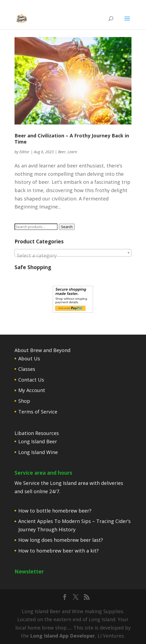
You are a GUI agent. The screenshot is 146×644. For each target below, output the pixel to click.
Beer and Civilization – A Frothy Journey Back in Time (72, 139)
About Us (29, 358)
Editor (24, 152)
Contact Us (31, 380)
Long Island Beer (38, 441)
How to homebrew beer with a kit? (58, 551)
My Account (32, 390)
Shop (24, 401)
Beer (62, 152)
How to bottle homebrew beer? (55, 511)
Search (67, 227)
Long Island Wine (38, 452)
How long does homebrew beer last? (61, 540)
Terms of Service (38, 412)
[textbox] (73, 255)
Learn (72, 152)
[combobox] (73, 253)
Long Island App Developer (63, 636)
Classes (27, 369)
